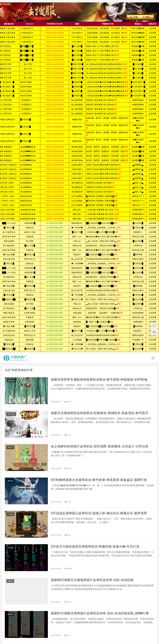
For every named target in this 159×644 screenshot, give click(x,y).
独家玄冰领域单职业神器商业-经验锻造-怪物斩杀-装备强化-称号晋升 (100, 413)
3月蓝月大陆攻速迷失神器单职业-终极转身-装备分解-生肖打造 (95, 546)
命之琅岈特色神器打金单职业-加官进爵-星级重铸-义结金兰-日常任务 (100, 446)
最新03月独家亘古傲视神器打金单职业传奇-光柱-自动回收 (92, 580)
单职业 (10, 447)
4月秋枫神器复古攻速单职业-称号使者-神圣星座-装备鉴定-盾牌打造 (99, 480)
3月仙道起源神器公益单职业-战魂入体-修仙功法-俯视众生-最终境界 (99, 513)
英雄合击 (11, 381)
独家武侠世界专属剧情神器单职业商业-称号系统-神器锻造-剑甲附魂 (99, 380)
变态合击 (11, 414)
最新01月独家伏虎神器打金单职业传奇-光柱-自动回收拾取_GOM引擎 (100, 613)
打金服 (10, 514)
